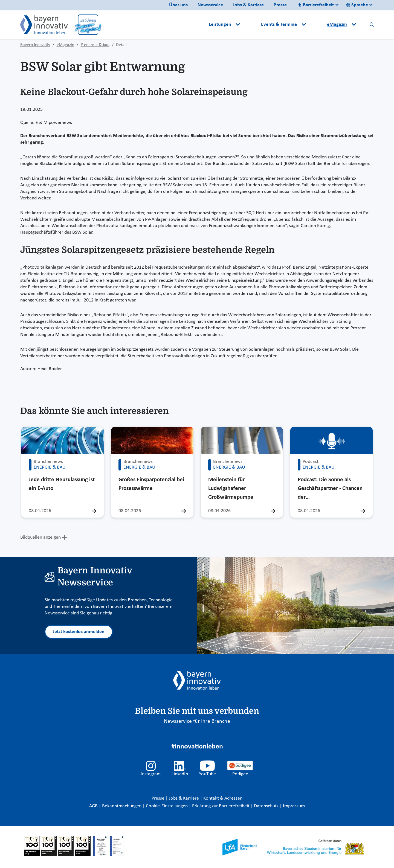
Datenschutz (267, 806)
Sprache (357, 5)
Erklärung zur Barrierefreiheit (221, 806)
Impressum (294, 806)
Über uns (178, 5)
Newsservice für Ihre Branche (197, 721)
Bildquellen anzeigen (40, 537)
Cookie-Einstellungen (167, 806)
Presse (280, 5)
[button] (251, 25)
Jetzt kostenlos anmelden (79, 632)
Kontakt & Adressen (223, 798)
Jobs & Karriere (248, 5)
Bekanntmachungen (122, 806)
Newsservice (210, 5)
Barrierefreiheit (316, 5)
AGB (94, 806)
